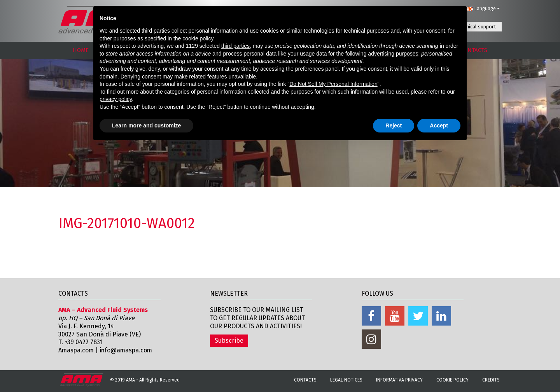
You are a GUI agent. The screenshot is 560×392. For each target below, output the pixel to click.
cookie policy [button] (198, 38)
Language (483, 9)
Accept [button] (439, 125)
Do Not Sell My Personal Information (333, 84)
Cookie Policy (452, 380)
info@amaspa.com (128, 350)
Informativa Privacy (399, 380)
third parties (235, 46)
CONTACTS (474, 50)
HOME (81, 50)
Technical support (476, 27)
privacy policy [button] (116, 99)
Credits (491, 380)
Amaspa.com (77, 350)
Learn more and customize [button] (146, 125)
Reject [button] (394, 125)
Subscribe (229, 341)
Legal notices (346, 380)
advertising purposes (393, 54)
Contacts (305, 380)
